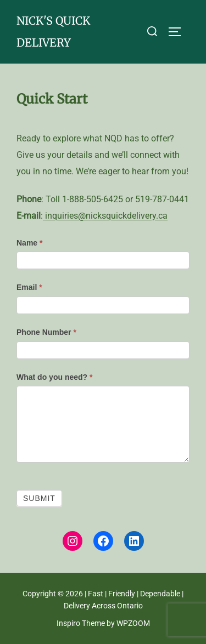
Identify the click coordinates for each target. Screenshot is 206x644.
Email (29, 287)
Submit (39, 498)
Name (29, 243)
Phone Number (46, 332)
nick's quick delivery (53, 32)
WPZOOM (133, 623)
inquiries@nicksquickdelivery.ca (105, 216)
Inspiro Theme (81, 623)
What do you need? (54, 377)
